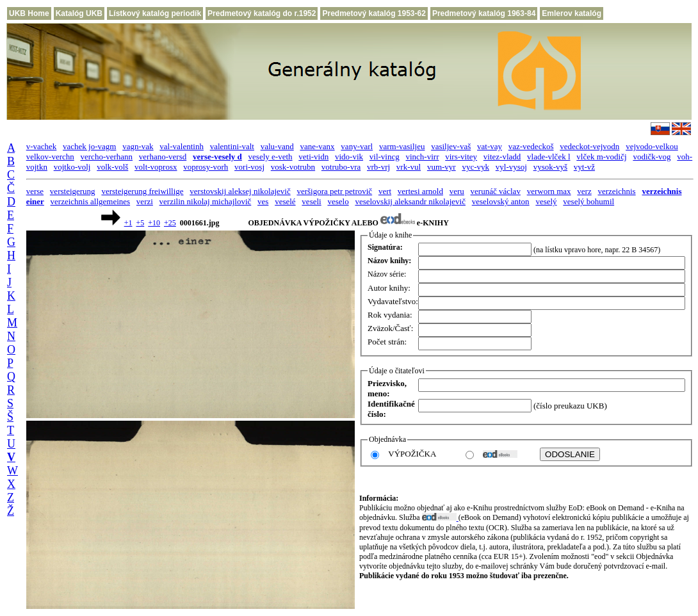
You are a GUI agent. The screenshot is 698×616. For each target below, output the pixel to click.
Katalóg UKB (79, 13)
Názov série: (387, 274)
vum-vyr (442, 167)
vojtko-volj (72, 167)
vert (385, 191)
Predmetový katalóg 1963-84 (484, 13)
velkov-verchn (50, 157)
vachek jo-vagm (89, 146)
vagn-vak (138, 146)
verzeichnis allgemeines (91, 201)
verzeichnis (616, 191)
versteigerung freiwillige (142, 191)
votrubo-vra (341, 167)
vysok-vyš (550, 167)
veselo (338, 201)
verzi (145, 201)
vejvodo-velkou (652, 146)
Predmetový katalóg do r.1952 (262, 13)
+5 (140, 223)
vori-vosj (249, 167)
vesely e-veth (271, 157)
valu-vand (277, 146)
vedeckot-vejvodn (589, 146)
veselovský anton (501, 201)
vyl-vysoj (511, 167)
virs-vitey (461, 157)
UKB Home (29, 13)
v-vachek (42, 146)
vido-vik (349, 157)
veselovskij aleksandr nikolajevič (410, 201)
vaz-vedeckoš (531, 146)
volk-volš (112, 167)
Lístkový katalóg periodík (155, 13)
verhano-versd (163, 157)
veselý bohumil (588, 201)
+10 (154, 223)
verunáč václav (496, 191)
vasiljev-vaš (451, 146)
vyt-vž (584, 167)
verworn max (549, 191)
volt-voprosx (156, 167)
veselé (285, 201)
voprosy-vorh (206, 167)
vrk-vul (409, 167)
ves (263, 201)
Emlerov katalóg (572, 13)
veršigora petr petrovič (334, 191)
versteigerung (73, 191)
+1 (128, 223)
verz (584, 191)
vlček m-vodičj (601, 157)
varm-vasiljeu (402, 146)
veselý (546, 201)
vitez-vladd (502, 157)
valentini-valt (232, 146)
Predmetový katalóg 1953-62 (374, 13)
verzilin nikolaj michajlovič (206, 201)
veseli (311, 201)
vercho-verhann (107, 157)
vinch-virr (422, 157)
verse (35, 191)
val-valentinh (182, 146)
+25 (170, 223)
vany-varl (357, 146)
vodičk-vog (652, 157)
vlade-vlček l (549, 157)
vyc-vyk (475, 167)
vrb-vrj (378, 167)
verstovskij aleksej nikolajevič (240, 191)
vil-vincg (385, 157)
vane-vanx (317, 146)
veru (457, 191)
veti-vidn (313, 157)
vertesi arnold (420, 191)
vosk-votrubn (293, 167)
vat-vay (490, 146)
